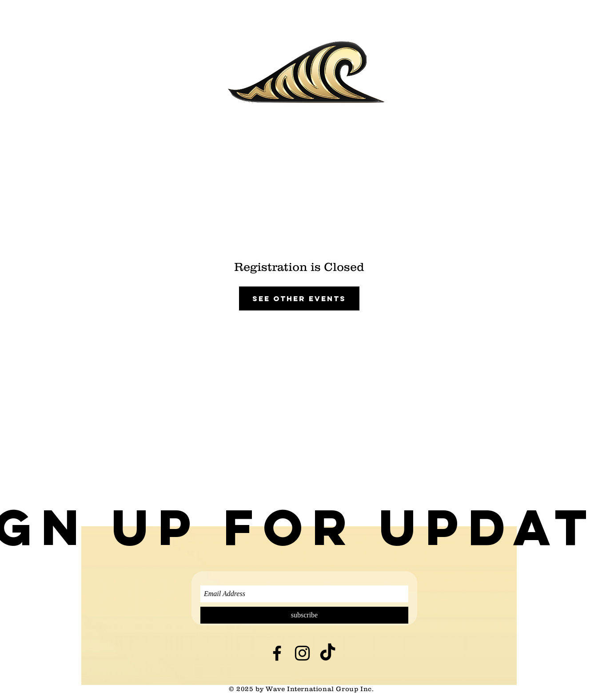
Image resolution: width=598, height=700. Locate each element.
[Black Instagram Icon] (302, 653)
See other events (299, 298)
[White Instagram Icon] (303, 130)
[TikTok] (332, 130)
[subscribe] (304, 615)
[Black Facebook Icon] (277, 653)
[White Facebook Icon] (274, 130)
